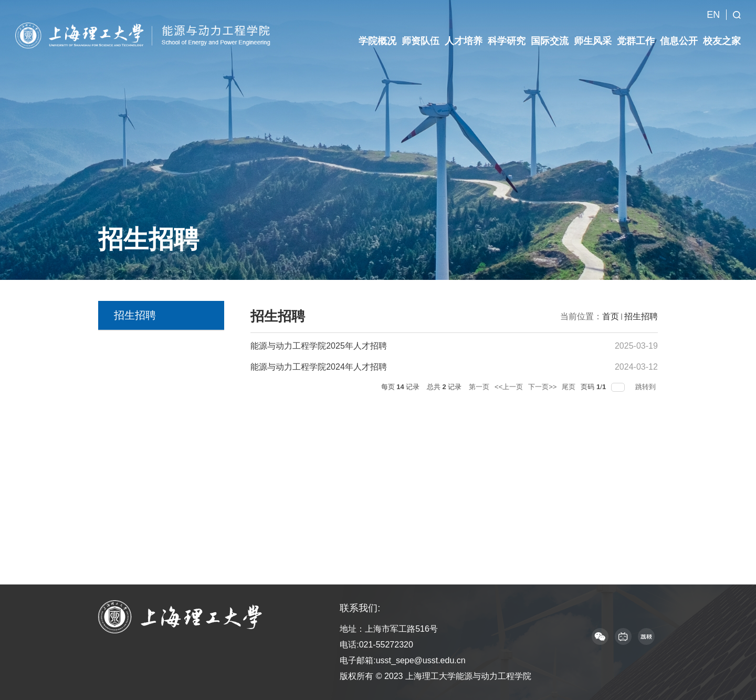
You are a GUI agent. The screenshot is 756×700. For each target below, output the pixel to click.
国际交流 (550, 34)
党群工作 (636, 34)
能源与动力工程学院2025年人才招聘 (319, 346)
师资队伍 (421, 34)
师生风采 (593, 34)
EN (713, 7)
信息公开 (679, 34)
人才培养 (464, 34)
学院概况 (377, 34)
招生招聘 (641, 316)
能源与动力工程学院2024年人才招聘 (319, 367)
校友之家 (722, 34)
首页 (611, 316)
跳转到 (647, 387)
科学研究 (507, 34)
